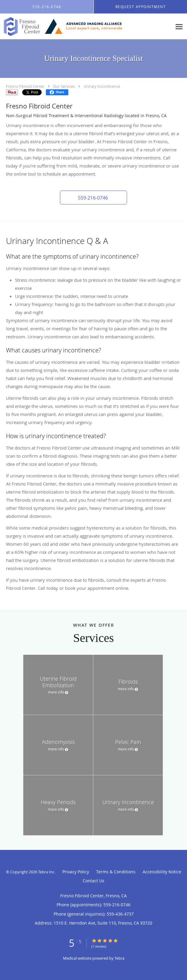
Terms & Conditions (116, 872)
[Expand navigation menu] (179, 27)
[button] (93, 197)
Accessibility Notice (162, 872)
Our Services (64, 86)
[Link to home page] (86, 27)
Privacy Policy (76, 872)
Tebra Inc (46, 872)
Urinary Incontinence (102, 86)
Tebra (119, 958)
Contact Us (93, 881)
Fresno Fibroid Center (25, 86)
